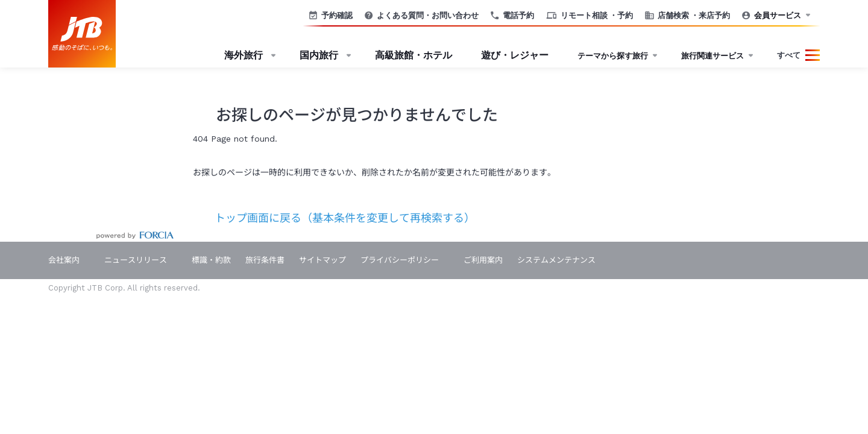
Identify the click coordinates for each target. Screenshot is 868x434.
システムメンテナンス (556, 260)
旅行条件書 (265, 260)
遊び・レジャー (515, 55)
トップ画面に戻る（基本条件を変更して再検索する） (334, 218)
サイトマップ (322, 260)
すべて (789, 55)
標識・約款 (211, 260)
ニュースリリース (136, 260)
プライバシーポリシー (400, 260)
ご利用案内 (483, 260)
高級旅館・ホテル (414, 55)
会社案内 (64, 260)
